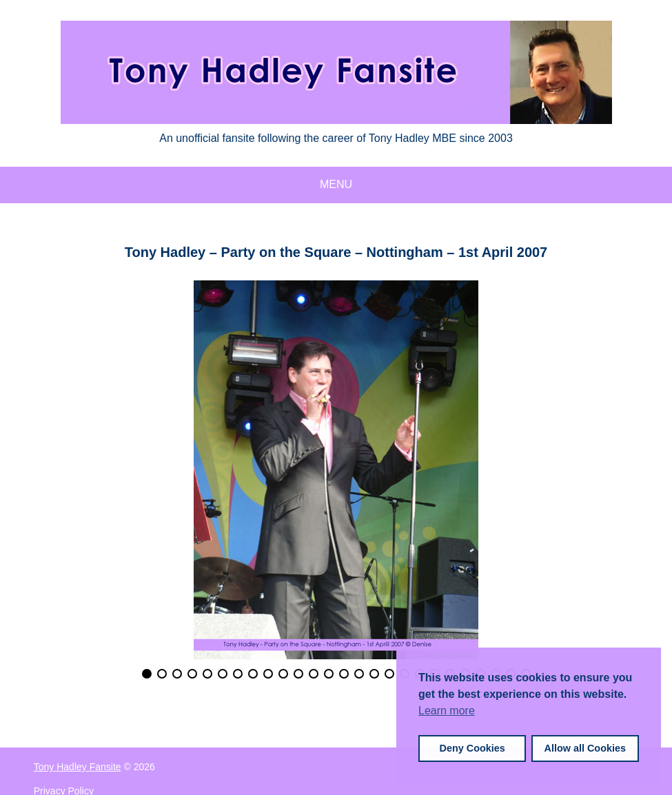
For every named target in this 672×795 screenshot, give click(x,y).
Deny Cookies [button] (472, 748)
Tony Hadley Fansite (78, 767)
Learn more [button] (447, 711)
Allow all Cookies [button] (585, 748)
